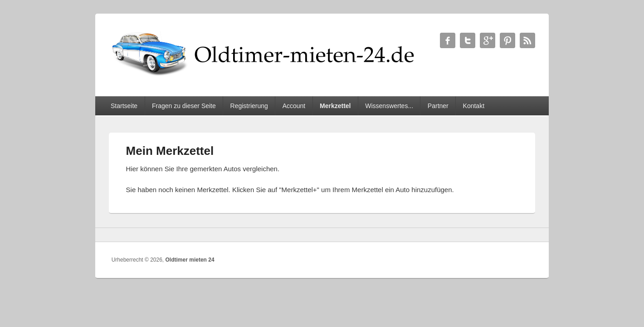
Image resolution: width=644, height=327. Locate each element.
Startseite (124, 106)
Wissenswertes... (389, 106)
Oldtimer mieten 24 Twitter (468, 40)
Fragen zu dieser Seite (184, 106)
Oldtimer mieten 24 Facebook (448, 40)
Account (294, 106)
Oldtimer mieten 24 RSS (527, 40)
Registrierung (249, 106)
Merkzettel (335, 106)
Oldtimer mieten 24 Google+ (488, 40)
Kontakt (474, 106)
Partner (438, 106)
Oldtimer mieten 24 (190, 260)
